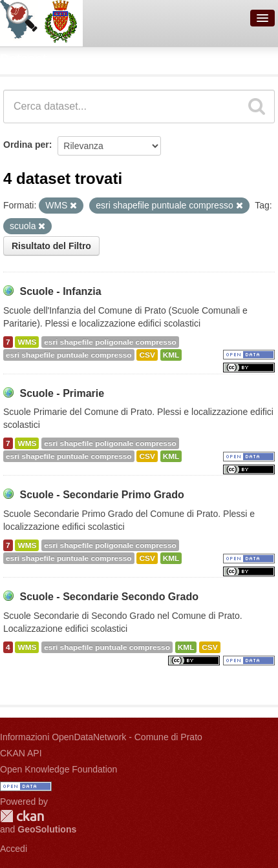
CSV (147, 355)
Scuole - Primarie (62, 393)
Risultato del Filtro (51, 246)
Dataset (23, 59)
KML (171, 355)
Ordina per (26, 145)
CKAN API (21, 753)
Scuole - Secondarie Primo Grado (102, 495)
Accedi (14, 849)
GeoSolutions (47, 829)
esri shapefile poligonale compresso (110, 342)
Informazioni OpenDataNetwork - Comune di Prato (101, 737)
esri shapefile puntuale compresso (69, 355)
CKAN (22, 816)
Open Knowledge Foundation (59, 769)
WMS (27, 342)
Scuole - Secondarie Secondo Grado (109, 597)
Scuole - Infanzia (60, 291)
